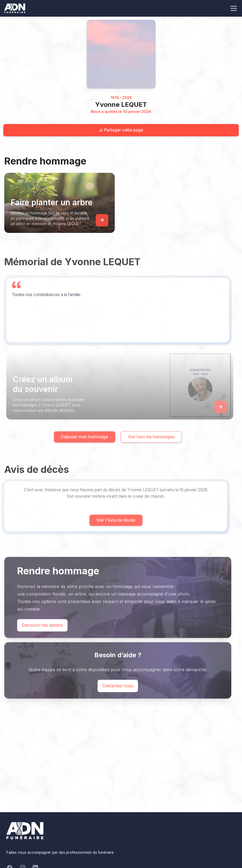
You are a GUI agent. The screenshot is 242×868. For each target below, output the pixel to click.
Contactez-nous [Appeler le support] (118, 694)
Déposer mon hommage (85, 445)
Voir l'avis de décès (108, 520)
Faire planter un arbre (52, 202)
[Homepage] (121, 54)
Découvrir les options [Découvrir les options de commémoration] (42, 633)
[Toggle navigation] (234, 8)
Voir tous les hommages (151, 445)
